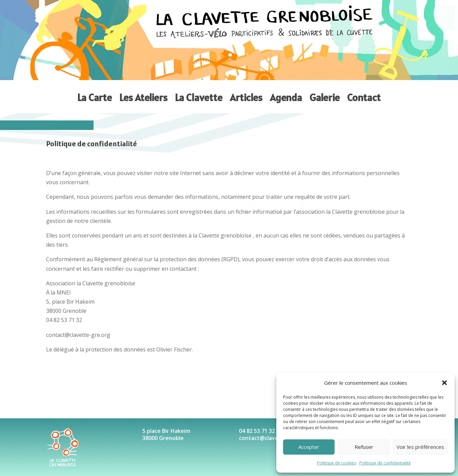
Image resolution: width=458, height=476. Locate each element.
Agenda (286, 98)
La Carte (95, 98)
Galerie (325, 98)
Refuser (364, 447)
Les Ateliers (143, 98)
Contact (364, 98)
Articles (246, 98)
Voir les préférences (420, 447)
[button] (444, 383)
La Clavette (199, 98)
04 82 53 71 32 (257, 431)
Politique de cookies (336, 463)
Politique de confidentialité (385, 463)
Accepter (309, 447)
